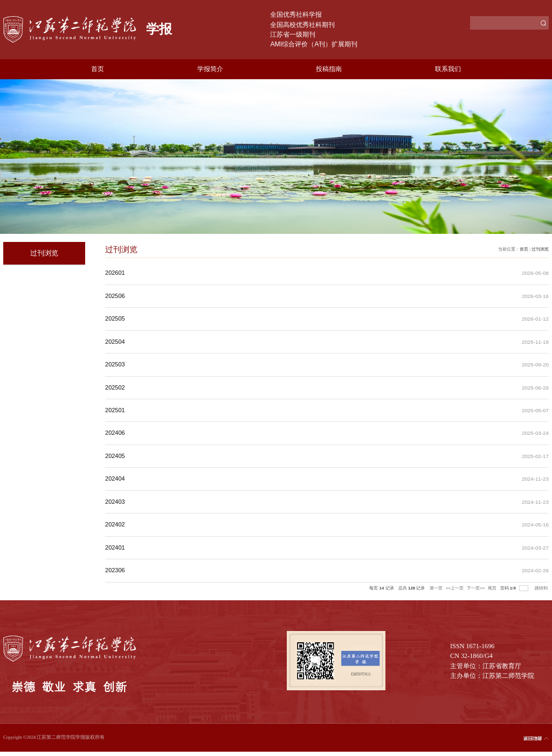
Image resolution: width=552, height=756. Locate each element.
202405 (115, 456)
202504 (115, 342)
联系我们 (448, 69)
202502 (115, 387)
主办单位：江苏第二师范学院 (492, 676)
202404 (115, 478)
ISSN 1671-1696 (472, 646)
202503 (115, 364)
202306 (115, 570)
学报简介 (210, 69)
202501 (115, 410)
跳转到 (542, 588)
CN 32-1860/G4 (471, 656)
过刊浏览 (540, 249)
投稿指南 (329, 69)
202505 (115, 318)
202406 (115, 433)
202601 (115, 273)
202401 (115, 547)
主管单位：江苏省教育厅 (486, 666)
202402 (115, 524)
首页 (98, 69)
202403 (115, 502)
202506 (115, 296)
